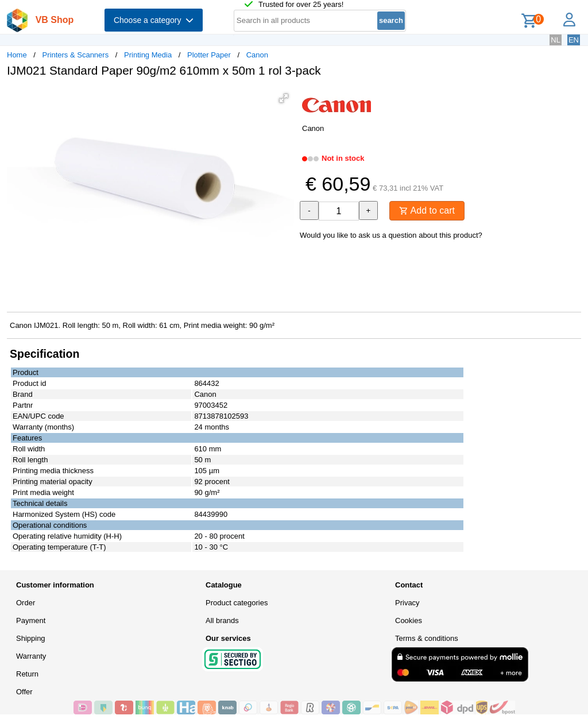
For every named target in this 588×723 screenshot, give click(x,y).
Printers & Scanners (76, 55)
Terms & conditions (427, 638)
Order (26, 603)
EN (574, 40)
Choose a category (154, 20)
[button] (284, 98)
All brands (222, 620)
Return (27, 674)
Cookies (409, 620)
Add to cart (427, 210)
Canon (257, 55)
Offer (24, 692)
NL (556, 40)
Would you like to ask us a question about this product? (391, 235)
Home (17, 55)
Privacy (407, 603)
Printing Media (148, 55)
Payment (31, 620)
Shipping (31, 638)
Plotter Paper (209, 55)
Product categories (237, 603)
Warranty (31, 656)
